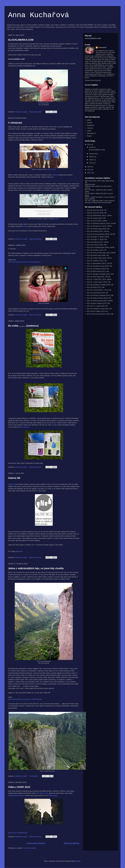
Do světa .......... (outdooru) (23, 326)
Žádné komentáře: (36, 112)
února (91, 163)
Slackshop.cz (91, 133)
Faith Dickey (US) (42, 793)
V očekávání (15, 123)
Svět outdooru (25, 427)
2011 (89, 173)
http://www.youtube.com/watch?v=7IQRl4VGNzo (25, 699)
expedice (57, 219)
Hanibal (89, 123)
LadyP (89, 131)
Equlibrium (90, 125)
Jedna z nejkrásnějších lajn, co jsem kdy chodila (36, 568)
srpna (91, 147)
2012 (89, 170)
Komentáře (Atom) (30, 848)
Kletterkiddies (53, 795)
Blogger (78, 861)
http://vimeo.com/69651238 (18, 833)
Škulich (89, 136)
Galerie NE (14, 478)
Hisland (25, 226)
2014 (89, 144)
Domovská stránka (36, 843)
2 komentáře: (34, 776)
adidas (89, 120)
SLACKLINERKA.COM (21, 40)
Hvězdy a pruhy (51, 169)
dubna (92, 160)
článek (21, 551)
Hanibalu (55, 175)
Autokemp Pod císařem (16, 795)
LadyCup (90, 128)
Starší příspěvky (72, 843)
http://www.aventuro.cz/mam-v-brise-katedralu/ (24, 262)
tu (53, 177)
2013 (89, 167)
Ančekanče (102, 47)
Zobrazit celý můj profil (93, 80)
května (92, 157)
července (93, 154)
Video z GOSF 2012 (19, 787)
